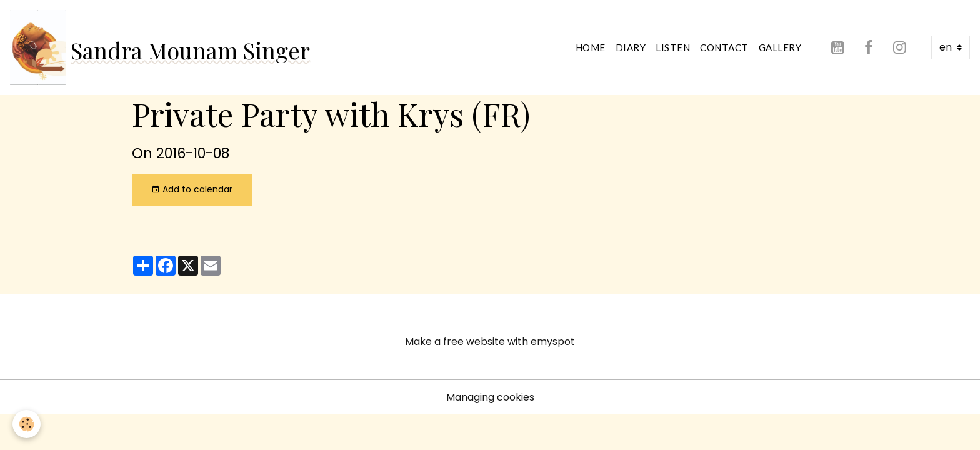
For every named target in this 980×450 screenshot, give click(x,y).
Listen (673, 47)
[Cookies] (27, 424)
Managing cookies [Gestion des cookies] (490, 397)
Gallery (780, 47)
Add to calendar (192, 189)
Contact (724, 47)
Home (591, 47)
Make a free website (455, 342)
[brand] (160, 47)
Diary (631, 47)
